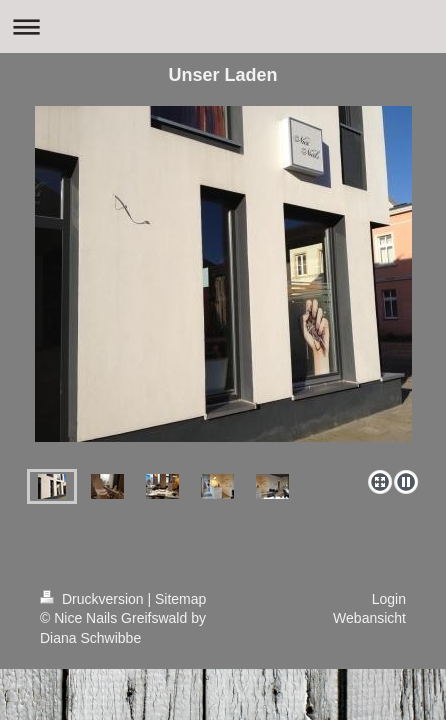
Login (389, 599)
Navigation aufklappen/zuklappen (223, 26)
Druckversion (93, 599)
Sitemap (180, 599)
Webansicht (369, 618)
